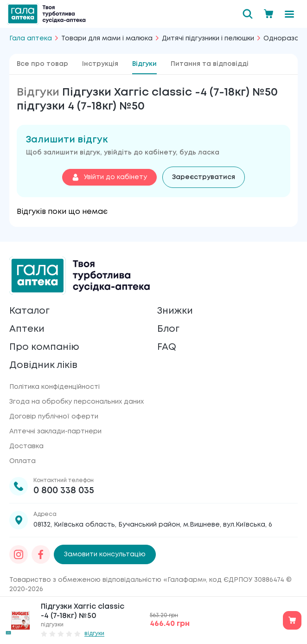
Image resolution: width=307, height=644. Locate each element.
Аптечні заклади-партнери (55, 431)
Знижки (175, 311)
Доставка (26, 446)
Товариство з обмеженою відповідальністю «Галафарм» (108, 580)
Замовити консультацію (105, 554)
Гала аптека (31, 39)
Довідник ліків (43, 365)
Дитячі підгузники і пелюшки (208, 39)
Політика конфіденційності (54, 387)
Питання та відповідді (210, 64)
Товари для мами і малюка (107, 39)
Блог (168, 329)
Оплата (22, 461)
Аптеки (27, 329)
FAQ (167, 347)
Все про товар (42, 64)
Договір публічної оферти (54, 417)
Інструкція (100, 64)
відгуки (94, 634)
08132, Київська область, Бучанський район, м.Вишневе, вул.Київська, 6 (153, 525)
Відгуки (144, 64)
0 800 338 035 (64, 491)
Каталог (29, 311)
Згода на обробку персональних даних (77, 402)
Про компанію (44, 347)
